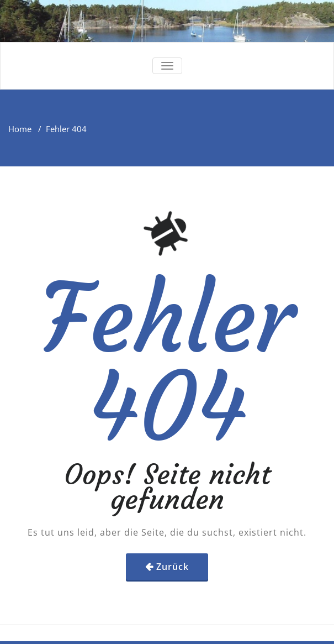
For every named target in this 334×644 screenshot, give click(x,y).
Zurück (173, 567)
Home (20, 129)
